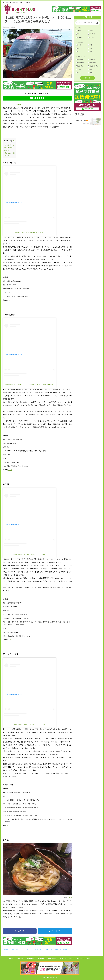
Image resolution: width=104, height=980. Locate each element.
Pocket (19, 104)
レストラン (32, 949)
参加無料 (79, 59)
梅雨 (90, 69)
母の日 (78, 73)
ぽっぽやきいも (9, 145)
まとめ (6, 156)
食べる (78, 45)
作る (78, 48)
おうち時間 (80, 63)
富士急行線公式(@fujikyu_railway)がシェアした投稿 (29, 724)
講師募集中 (32, 959)
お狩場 (6, 150)
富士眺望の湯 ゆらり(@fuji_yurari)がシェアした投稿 (29, 554)
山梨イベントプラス (20, 9)
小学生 (91, 30)
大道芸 (78, 69)
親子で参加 (92, 63)
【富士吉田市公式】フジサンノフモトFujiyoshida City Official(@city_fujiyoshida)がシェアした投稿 (35, 385)
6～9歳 (79, 30)
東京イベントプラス (63, 959)
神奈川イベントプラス (79, 959)
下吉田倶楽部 (8, 148)
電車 (26, 949)
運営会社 (24, 959)
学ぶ (90, 45)
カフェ (22, 949)
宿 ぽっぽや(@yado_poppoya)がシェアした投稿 (29, 233)
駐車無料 (91, 59)
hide (13, 141)
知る (90, 48)
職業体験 (79, 66)
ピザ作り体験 (93, 66)
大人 (78, 34)
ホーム (16, 959)
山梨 (17, 949)
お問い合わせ (50, 959)
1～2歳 (79, 37)
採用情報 (41, 959)
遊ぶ (78, 52)
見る (90, 52)
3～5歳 (91, 37)
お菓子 (91, 73)
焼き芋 (39, 949)
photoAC (70, 897)
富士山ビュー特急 (10, 153)
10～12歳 (92, 34)
